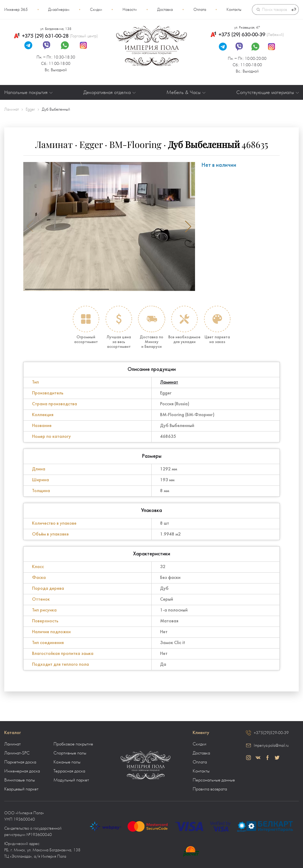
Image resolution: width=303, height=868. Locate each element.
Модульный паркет (71, 780)
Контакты (234, 10)
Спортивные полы (70, 753)
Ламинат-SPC (17, 753)
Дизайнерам (59, 10)
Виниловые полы (20, 780)
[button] (188, 226)
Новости (130, 10)
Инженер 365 (16, 10)
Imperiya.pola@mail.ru (271, 745)
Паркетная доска (20, 762)
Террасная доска (69, 771)
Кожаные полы (67, 762)
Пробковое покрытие (73, 744)
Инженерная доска (22, 771)
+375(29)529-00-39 (271, 733)
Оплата (200, 10)
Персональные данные (214, 780)
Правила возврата (210, 789)
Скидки (96, 10)
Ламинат (169, 382)
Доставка (165, 10)
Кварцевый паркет (21, 789)
